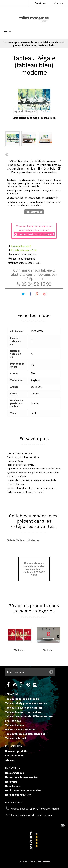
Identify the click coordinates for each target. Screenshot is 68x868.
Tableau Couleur (15, 725)
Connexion (59, 3)
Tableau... (19, 650)
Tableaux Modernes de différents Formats (29, 716)
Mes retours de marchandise (21, 777)
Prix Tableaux (13, 721)
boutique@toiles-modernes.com (36, 815)
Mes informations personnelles (23, 790)
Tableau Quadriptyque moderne (24, 712)
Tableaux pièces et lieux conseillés (25, 734)
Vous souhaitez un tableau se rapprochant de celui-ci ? (34, 230)
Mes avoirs (11, 782)
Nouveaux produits (16, 751)
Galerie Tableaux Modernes (23, 540)
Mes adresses (13, 786)
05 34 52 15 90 (34, 284)
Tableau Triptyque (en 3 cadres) (23, 708)
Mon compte (13, 768)
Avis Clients (31, 841)
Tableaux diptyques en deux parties (26, 703)
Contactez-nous (41, 3)
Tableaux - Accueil (15, 738)
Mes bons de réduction (18, 795)
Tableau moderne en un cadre (22, 699)
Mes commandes (14, 773)
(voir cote (38, 492)
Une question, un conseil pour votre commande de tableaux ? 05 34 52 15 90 (34, 569)
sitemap (10, 760)
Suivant (7, 154)
